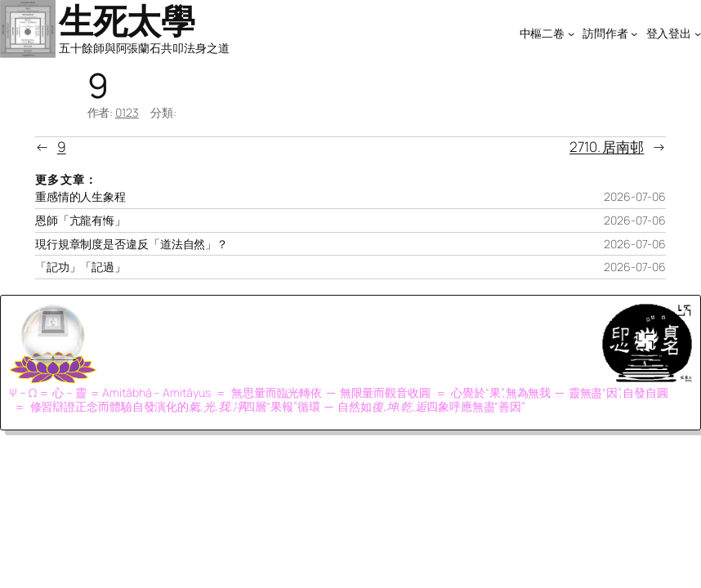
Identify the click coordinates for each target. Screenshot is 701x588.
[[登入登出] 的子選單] (698, 33)
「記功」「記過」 (80, 267)
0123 (127, 112)
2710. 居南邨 (607, 147)
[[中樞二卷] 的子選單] (571, 33)
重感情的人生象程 (80, 197)
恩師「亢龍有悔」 (80, 220)
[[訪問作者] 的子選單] (634, 33)
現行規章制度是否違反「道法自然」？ (132, 244)
